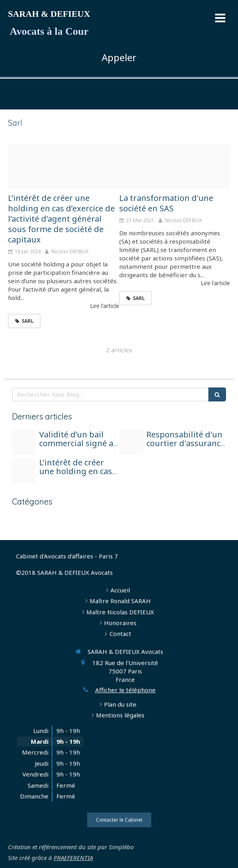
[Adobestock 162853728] (175, 167)
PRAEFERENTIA (73, 858)
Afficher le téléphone (125, 690)
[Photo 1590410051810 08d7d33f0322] (131, 443)
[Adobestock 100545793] (64, 167)
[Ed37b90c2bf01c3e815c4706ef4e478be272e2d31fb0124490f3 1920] (24, 443)
